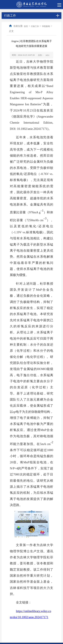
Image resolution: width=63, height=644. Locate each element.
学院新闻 (46, 26)
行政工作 (35, 26)
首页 (26, 26)
